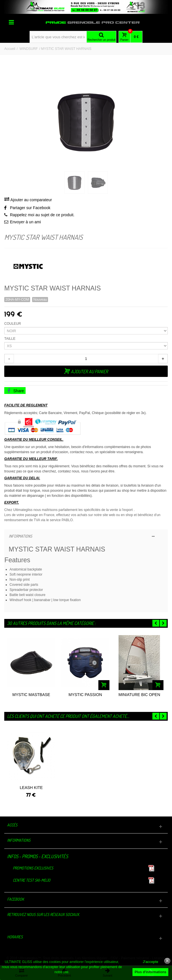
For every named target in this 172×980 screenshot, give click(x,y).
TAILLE (10, 339)
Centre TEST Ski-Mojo (32, 880)
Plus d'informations (150, 972)
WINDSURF (29, 49)
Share (15, 391)
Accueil (10, 49)
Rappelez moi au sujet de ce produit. (42, 215)
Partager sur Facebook (30, 208)
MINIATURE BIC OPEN (139, 695)
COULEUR (13, 324)
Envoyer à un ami (25, 222)
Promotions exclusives (33, 868)
